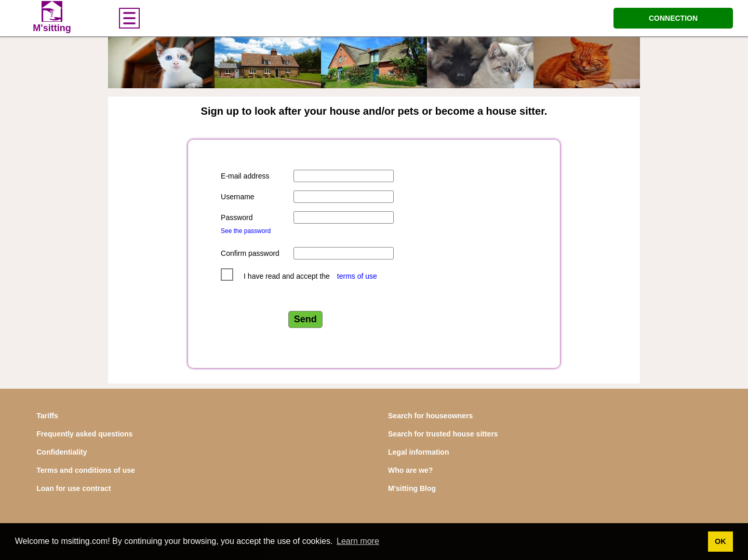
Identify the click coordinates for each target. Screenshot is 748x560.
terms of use (357, 276)
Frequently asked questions (84, 434)
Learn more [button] (358, 541)
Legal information (418, 452)
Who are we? (410, 470)
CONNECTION (673, 18)
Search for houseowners (430, 416)
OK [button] (720, 541)
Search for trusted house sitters (443, 434)
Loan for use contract (74, 488)
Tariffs (47, 416)
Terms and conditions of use (86, 470)
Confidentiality (62, 452)
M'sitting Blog (412, 488)
